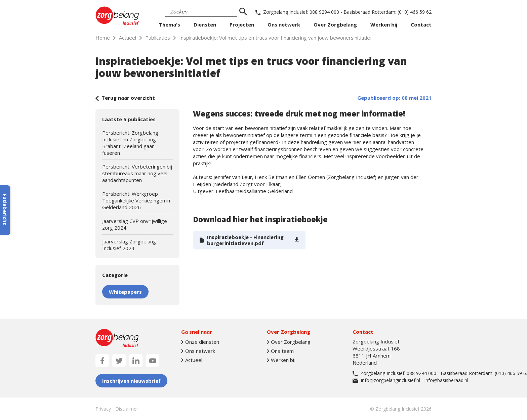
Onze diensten (200, 342)
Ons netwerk (284, 25)
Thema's (170, 25)
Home (103, 38)
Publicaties (158, 38)
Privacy (103, 409)
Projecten (242, 25)
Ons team (280, 351)
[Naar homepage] (117, 16)
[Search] (201, 12)
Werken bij (384, 25)
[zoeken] (243, 12)
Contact (421, 25)
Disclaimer (127, 409)
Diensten (205, 25)
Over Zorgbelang (335, 25)
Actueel (128, 38)
